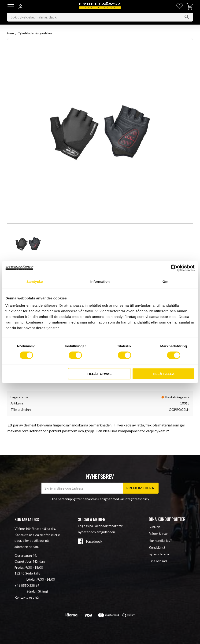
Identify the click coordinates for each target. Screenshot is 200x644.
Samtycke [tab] (35, 281)
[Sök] (187, 17)
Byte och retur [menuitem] (159, 554)
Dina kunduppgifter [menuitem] (167, 519)
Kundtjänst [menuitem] (157, 547)
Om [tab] (165, 281)
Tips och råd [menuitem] (158, 561)
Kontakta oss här (27, 597)
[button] (11, 7)
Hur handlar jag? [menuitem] (160, 540)
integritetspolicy (137, 499)
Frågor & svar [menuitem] (158, 534)
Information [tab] (100, 281)
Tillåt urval (99, 374)
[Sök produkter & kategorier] (100, 17)
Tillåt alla (163, 374)
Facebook (94, 542)
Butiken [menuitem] (154, 527)
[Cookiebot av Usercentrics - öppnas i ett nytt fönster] (174, 268)
